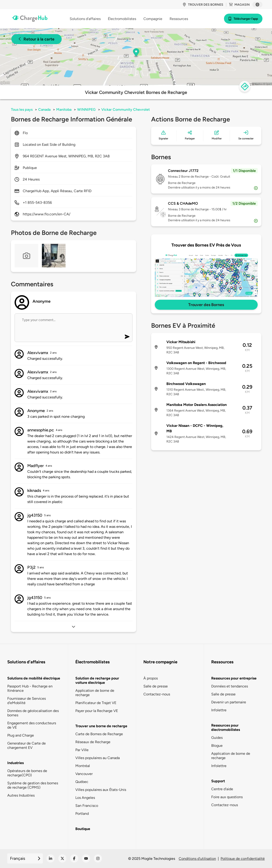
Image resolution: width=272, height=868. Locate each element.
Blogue (217, 746)
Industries (15, 763)
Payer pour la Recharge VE (97, 711)
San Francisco (87, 806)
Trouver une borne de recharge (101, 726)
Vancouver (84, 774)
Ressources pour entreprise (234, 678)
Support (218, 781)
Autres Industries (21, 795)
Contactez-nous (157, 694)
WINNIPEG (86, 109)
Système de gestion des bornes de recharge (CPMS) (33, 785)
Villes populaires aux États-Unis (101, 790)
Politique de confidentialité (243, 859)
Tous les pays (22, 109)
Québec (82, 782)
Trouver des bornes (203, 5)
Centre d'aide (222, 789)
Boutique (83, 829)
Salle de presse (156, 686)
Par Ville (82, 750)
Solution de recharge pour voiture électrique (97, 680)
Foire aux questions (227, 797)
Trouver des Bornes (206, 305)
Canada (44, 109)
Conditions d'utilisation (197, 859)
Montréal (83, 766)
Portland (82, 814)
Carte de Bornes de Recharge (99, 734)
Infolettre (219, 710)
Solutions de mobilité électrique (34, 678)
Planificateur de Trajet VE (96, 703)
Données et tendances (230, 686)
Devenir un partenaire (229, 702)
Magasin (239, 5)
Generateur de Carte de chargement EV (27, 745)
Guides (217, 738)
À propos (151, 678)
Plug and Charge (21, 735)
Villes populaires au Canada (98, 758)
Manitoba (64, 109)
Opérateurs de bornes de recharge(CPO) (27, 773)
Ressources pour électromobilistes (226, 727)
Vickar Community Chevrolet (126, 109)
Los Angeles (85, 798)
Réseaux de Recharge (93, 742)
